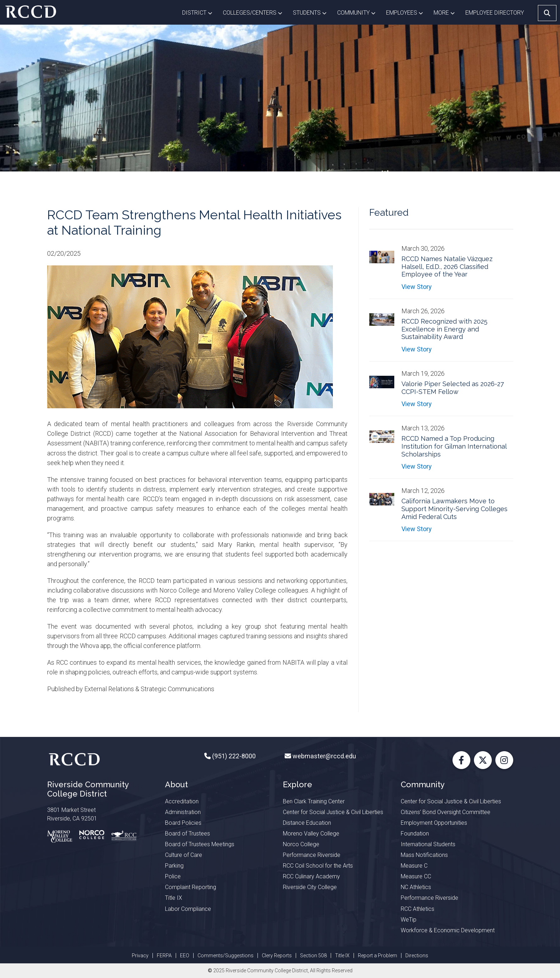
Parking (174, 866)
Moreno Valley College (311, 834)
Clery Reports (277, 955)
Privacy (140, 955)
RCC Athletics (417, 909)
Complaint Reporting (191, 887)
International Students (428, 844)
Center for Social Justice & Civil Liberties (333, 812)
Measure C (414, 866)
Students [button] (312, 12)
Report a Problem (377, 955)
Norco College (301, 844)
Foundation (415, 834)
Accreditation (182, 801)
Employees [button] (407, 12)
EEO (185, 955)
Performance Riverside (312, 855)
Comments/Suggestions (226, 955)
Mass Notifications (424, 855)
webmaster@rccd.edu (324, 756)
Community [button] (359, 12)
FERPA (164, 955)
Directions (417, 955)
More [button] (447, 12)
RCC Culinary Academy (311, 876)
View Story (417, 287)
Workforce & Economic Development (448, 930)
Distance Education (307, 823)
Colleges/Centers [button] (255, 12)
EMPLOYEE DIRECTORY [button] (495, 13)
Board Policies (183, 823)
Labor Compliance (188, 909)
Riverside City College (310, 887)
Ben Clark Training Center (314, 801)
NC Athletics (416, 887)
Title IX (174, 898)
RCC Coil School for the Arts (318, 866)
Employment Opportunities (434, 823)
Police (173, 876)
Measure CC (416, 876)
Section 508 (313, 955)
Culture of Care (184, 855)
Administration (183, 812)
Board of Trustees (187, 834)
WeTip (409, 920)
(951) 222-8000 (233, 756)
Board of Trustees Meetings (200, 844)
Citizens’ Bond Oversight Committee (446, 812)
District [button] (200, 12)
